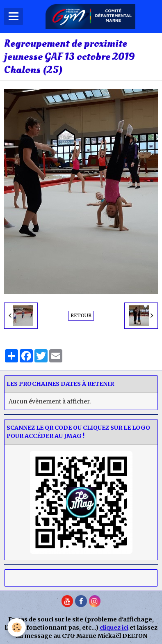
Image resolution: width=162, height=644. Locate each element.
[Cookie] (17, 627)
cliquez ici (114, 628)
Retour (81, 315)
